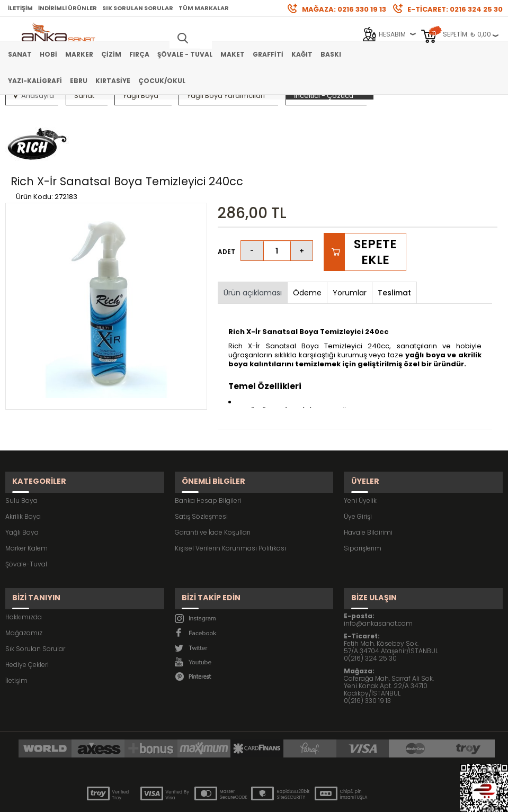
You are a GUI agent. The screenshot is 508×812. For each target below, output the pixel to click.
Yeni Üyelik (360, 464)
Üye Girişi (358, 480)
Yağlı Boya (22, 496)
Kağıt (302, 54)
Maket (233, 54)
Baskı (331, 54)
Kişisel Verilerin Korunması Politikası (230, 512)
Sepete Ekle (375, 224)
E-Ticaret (222, 799)
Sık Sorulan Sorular (138, 8)
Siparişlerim (363, 512)
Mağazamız (24, 587)
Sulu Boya (21, 464)
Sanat (20, 54)
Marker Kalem (26, 512)
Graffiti (268, 54)
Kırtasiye (113, 81)
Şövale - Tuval (185, 54)
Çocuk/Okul (162, 81)
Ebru (79, 81)
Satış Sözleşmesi (201, 480)
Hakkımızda (24, 571)
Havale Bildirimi (368, 496)
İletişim (20, 8)
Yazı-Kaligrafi (35, 81)
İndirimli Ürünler (68, 8)
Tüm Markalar (204, 8)
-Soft (195, 799)
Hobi (48, 54)
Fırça (139, 54)
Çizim (111, 54)
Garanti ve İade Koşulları (213, 496)
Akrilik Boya (23, 480)
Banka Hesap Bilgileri (208, 464)
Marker (79, 54)
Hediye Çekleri (27, 619)
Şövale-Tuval (26, 527)
